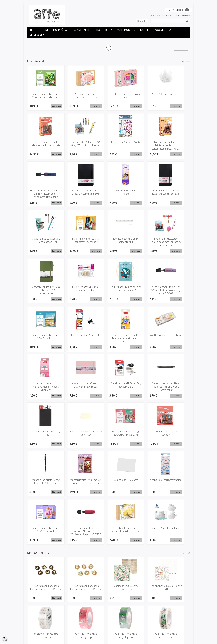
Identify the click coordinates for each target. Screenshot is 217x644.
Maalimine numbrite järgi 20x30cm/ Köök (76, 434)
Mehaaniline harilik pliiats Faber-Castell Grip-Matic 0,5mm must (109, 340)
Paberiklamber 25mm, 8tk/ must (76, 289)
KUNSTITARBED (82, 30)
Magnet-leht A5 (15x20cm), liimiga (142, 337)
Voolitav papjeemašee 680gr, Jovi (142, 289)
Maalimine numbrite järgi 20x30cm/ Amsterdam (42, 387)
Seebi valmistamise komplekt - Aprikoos (76, 96)
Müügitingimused (34, 629)
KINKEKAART (37, 35)
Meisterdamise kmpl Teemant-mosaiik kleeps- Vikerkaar (175, 290)
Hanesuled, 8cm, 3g (75, 587)
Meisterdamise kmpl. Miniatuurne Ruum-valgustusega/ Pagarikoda (109, 147)
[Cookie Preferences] (5, 639)
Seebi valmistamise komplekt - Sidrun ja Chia (142, 435)
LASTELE (145, 30)
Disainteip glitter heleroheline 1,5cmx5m (142, 542)
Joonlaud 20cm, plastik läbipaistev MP (175, 192)
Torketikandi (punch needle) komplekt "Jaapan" (142, 242)
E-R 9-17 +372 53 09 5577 (121, 628)
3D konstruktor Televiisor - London (75, 385)
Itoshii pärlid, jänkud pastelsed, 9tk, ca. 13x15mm (142, 590)
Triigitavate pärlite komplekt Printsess (109, 96)
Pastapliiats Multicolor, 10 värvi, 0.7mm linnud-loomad (42, 146)
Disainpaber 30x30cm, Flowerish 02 (108, 492)
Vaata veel (186, 62)
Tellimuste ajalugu (90, 623)
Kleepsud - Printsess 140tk (76, 144)
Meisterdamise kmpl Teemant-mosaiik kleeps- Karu (108, 290)
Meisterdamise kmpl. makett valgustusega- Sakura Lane (142, 387)
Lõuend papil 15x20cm (175, 384)
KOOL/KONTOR (163, 30)
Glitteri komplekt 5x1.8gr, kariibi (42, 588)
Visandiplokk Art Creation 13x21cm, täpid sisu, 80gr (76, 194)
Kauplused (32, 620)
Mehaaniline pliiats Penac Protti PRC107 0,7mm (109, 387)
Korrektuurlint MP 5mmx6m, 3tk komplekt (76, 339)
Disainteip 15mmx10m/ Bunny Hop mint (75, 542)
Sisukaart (59, 629)
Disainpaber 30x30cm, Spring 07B (142, 492)
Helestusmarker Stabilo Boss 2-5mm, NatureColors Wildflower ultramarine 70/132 (142, 149)
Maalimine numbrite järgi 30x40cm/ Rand (42, 289)
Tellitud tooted (88, 626)
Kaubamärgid (60, 620)
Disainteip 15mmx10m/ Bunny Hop (42, 542)
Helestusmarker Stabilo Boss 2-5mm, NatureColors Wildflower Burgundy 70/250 (109, 439)
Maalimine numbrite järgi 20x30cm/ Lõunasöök (142, 194)
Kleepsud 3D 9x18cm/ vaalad (42, 434)
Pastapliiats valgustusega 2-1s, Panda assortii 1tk (109, 194)
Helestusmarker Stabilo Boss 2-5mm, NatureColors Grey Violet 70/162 (175, 244)
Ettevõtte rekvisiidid (35, 623)
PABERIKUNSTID (126, 30)
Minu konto (87, 620)
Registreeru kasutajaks (181, 15)
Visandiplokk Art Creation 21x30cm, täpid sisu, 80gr (175, 146)
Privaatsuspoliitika (35, 626)
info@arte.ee (116, 631)
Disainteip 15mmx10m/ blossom (175, 492)
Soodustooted (61, 623)
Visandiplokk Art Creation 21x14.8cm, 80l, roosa (42, 339)
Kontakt (43, 30)
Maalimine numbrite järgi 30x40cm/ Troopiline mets (42, 97)
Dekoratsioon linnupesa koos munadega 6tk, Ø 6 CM (42, 493)
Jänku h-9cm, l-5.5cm (175, 587)
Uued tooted (60, 626)
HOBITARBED (104, 30)
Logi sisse (166, 15)
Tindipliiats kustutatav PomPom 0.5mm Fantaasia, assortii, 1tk (42, 242)
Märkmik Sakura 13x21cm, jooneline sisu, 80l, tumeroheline (75, 242)
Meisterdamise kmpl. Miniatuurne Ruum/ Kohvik (175, 97)
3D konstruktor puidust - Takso (42, 192)
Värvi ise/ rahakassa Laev (175, 434)
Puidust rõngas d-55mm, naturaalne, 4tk (109, 241)
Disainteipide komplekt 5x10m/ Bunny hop (175, 542)
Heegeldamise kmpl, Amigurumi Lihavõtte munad (109, 590)
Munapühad (61, 30)
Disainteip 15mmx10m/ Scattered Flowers (108, 542)
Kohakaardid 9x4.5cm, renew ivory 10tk (175, 337)
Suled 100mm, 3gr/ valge (142, 96)
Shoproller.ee (184, 638)
